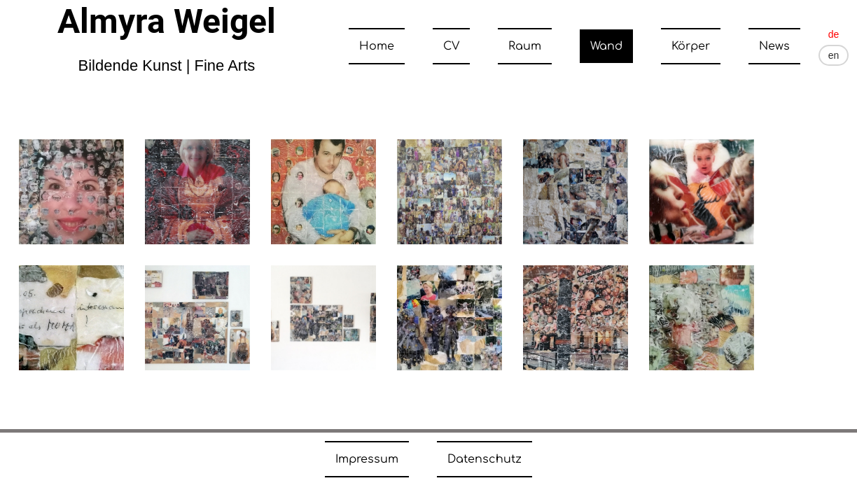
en (834, 55)
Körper (691, 46)
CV (451, 46)
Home (377, 46)
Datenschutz (485, 459)
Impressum (367, 459)
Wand (606, 46)
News (774, 46)
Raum (525, 46)
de (834, 34)
